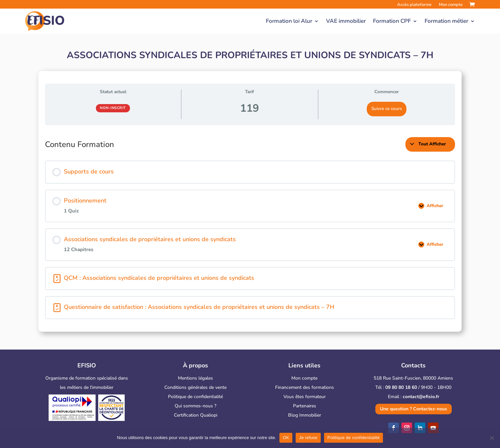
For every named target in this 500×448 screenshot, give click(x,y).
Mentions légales (195, 378)
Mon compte (304, 378)
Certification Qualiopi (196, 415)
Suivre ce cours (387, 109)
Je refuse (308, 438)
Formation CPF (392, 21)
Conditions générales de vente (195, 387)
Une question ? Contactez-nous (414, 409)
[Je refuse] (492, 438)
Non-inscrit (113, 108)
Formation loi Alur (289, 21)
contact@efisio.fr (421, 397)
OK (286, 438)
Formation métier (446, 21)
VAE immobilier (346, 21)
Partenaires (305, 406)
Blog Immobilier (305, 415)
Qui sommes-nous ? (195, 406)
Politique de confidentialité (195, 397)
